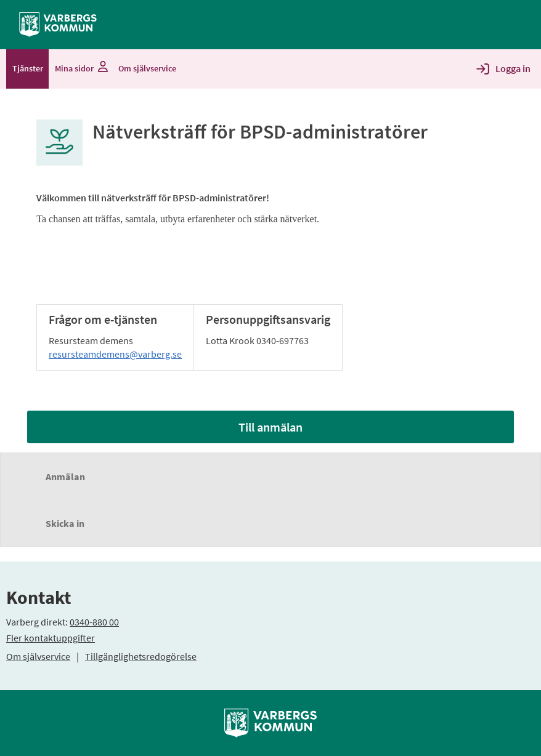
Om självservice (38, 656)
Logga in (513, 68)
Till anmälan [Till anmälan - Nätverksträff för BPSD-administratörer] (270, 427)
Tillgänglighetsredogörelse (141, 656)
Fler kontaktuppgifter (51, 638)
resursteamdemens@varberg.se (115, 354)
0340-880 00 (94, 622)
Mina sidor (80, 68)
